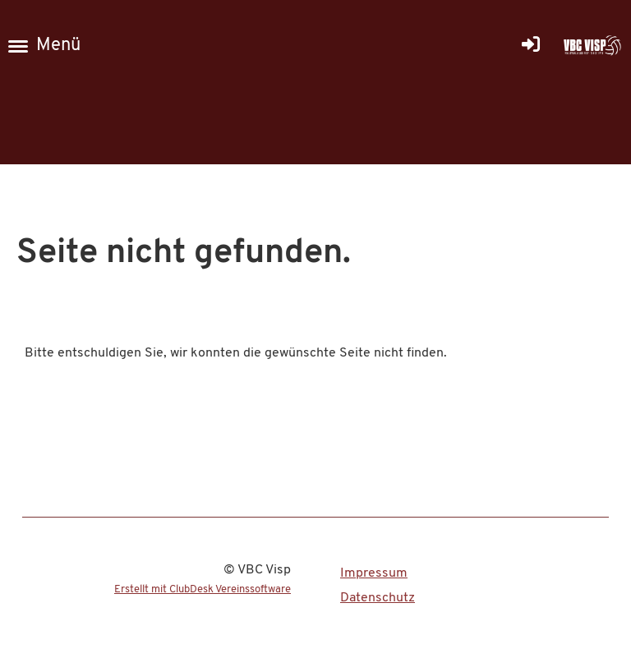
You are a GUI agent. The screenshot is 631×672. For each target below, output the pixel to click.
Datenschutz (378, 598)
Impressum (374, 573)
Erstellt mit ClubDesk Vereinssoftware (203, 589)
